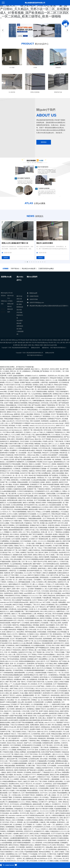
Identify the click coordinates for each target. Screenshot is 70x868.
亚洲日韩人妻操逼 (54, 525)
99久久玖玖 (18, 428)
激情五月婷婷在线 (20, 770)
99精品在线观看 (22, 482)
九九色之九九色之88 (24, 494)
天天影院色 (63, 475)
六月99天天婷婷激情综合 (25, 491)
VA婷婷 (13, 557)
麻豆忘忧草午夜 (12, 759)
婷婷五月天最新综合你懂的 (35, 498)
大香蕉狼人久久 (12, 582)
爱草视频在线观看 (24, 582)
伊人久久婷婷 (17, 648)
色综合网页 (20, 632)
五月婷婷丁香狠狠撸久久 (36, 589)
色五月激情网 (18, 466)
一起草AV (19, 859)
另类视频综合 (45, 741)
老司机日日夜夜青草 (12, 698)
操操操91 (16, 693)
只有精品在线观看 (57, 448)
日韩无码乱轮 (44, 530)
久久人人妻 (55, 416)
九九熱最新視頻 (34, 378)
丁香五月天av (32, 732)
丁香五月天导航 (41, 766)
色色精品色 (38, 620)
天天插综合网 (57, 679)
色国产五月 (28, 743)
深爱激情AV (59, 530)
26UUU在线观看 (58, 614)
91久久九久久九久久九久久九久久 (47, 688)
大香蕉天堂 (12, 571)
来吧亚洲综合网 (12, 500)
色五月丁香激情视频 (34, 453)
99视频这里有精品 (26, 625)
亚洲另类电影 (49, 806)
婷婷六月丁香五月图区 (11, 575)
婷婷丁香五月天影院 (26, 580)
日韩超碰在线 (18, 809)
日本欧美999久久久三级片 (60, 489)
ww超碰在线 (54, 421)
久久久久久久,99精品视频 (46, 541)
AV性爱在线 (12, 609)
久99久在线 (32, 630)
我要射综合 (22, 634)
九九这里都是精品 (16, 564)
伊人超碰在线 (40, 800)
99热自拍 (63, 627)
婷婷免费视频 (26, 840)
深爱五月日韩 (14, 686)
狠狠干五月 (43, 675)
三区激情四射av (53, 675)
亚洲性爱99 (30, 664)
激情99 (42, 625)
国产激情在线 (4, 534)
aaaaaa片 (3, 389)
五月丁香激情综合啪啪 (39, 392)
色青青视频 (61, 757)
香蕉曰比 (66, 802)
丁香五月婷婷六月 (29, 666)
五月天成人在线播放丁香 (44, 707)
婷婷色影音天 (44, 378)
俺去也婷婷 (51, 387)
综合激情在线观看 (55, 505)
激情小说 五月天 (42, 732)
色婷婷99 (55, 482)
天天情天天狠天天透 (24, 405)
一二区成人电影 (29, 543)
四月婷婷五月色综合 (51, 820)
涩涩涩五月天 (28, 831)
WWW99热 (19, 831)
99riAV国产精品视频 (27, 496)
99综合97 (45, 453)
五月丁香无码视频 (40, 500)
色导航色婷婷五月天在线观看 (32, 745)
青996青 (20, 822)
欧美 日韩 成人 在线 (24, 398)
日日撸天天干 (43, 802)
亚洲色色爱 (24, 657)
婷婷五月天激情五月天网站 (36, 575)
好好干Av (60, 636)
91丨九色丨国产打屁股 (52, 478)
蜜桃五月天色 (11, 412)
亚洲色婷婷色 (57, 634)
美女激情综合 (36, 532)
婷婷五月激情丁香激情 (48, 691)
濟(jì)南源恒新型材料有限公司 (35, 3)
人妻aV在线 (27, 457)
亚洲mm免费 (4, 686)
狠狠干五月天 (36, 398)
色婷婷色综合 (8, 593)
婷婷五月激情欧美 (44, 838)
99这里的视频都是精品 (49, 550)
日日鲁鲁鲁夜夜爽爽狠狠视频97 (34, 670)
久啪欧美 (42, 822)
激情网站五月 (62, 568)
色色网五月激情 (35, 729)
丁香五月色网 (47, 571)
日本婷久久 (44, 829)
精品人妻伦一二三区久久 (59, 741)
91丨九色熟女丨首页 (40, 825)
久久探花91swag (7, 414)
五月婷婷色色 (17, 797)
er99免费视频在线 (26, 804)
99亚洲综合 (19, 507)
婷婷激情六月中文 (58, 657)
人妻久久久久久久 (57, 754)
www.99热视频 (62, 632)
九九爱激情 (48, 702)
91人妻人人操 (20, 713)
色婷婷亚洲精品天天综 (31, 675)
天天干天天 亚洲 (32, 750)
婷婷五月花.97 (55, 457)
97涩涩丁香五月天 (7, 509)
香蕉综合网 (8, 691)
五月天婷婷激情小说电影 (37, 482)
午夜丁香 (36, 523)
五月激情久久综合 (33, 634)
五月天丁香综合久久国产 (40, 600)
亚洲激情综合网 (47, 743)
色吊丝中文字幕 (25, 473)
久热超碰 (27, 811)
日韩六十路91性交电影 (46, 566)
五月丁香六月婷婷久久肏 (30, 786)
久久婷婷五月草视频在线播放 (34, 820)
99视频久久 (8, 532)
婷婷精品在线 (22, 750)
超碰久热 (59, 541)
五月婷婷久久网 (41, 582)
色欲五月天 (8, 711)
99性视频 (36, 625)
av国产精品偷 (39, 723)
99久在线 (48, 614)
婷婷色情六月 (54, 818)
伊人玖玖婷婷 (7, 834)
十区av (40, 548)
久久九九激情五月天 (44, 514)
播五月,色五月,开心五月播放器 (42, 668)
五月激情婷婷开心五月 (42, 491)
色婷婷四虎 (21, 487)
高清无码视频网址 (60, 670)
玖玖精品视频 (14, 541)
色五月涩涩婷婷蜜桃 (24, 668)
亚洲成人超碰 (55, 648)
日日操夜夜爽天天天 (52, 786)
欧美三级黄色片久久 (9, 632)
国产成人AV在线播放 (28, 849)
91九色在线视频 (59, 543)
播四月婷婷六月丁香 (11, 550)
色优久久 (48, 380)
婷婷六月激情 (59, 852)
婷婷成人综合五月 (29, 428)
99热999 (20, 772)
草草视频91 (28, 605)
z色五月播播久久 (56, 491)
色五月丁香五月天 (26, 784)
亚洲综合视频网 (11, 702)
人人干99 (26, 806)
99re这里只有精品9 (41, 836)
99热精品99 (42, 738)
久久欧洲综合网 (55, 577)
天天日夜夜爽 (20, 847)
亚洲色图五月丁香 (36, 484)
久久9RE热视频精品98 (23, 448)
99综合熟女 (60, 845)
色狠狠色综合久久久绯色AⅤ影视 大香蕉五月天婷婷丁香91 (50, 507)
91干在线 (11, 437)
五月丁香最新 (27, 825)
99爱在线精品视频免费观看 (43, 396)
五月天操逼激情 (62, 691)
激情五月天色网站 (46, 546)
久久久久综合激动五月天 (59, 827)
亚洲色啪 (18, 827)
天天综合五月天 (61, 387)
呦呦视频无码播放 (23, 718)
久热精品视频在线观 (45, 521)
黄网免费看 (62, 602)
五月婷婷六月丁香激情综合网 (38, 539)
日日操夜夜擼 (48, 684)
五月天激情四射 (41, 419)
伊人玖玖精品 (16, 471)
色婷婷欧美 (24, 534)
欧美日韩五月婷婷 (8, 849)
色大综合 (44, 444)
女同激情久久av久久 (31, 376)
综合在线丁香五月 (17, 811)
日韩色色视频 (41, 632)
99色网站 (14, 652)
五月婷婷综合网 (33, 759)
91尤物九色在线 (42, 412)
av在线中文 (35, 811)
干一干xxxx (36, 829)
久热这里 (54, 602)
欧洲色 (55, 534)
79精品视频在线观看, (35, 518)
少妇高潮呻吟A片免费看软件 (15, 462)
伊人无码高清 (32, 684)
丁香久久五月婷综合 (27, 591)
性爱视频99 (11, 831)
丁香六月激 (59, 555)
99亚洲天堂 (63, 453)
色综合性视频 (62, 466)
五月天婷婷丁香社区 (28, 795)
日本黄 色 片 (33, 609)
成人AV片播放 (7, 484)
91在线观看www (8, 627)
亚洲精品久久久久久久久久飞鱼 (32, 596)
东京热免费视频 (24, 788)
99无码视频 (52, 759)
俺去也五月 (33, 788)
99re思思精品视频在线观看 (20, 528)
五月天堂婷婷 (16, 539)
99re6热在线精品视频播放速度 (13, 675)
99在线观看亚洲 (47, 643)
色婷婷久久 (6, 747)
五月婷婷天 (32, 761)
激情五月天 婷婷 (45, 725)
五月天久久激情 (12, 514)
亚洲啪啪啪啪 (10, 827)
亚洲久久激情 (54, 600)
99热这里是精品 (32, 410)
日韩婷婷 (42, 786)
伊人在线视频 (42, 609)
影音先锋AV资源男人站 (34, 571)
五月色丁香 (49, 652)
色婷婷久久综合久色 (14, 389)
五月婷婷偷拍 (8, 618)
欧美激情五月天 (39, 831)
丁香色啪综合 (21, 616)
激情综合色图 (33, 509)
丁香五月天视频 (59, 652)
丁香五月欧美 (59, 441)
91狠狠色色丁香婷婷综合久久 (56, 432)
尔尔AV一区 (49, 498)
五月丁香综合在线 (49, 518)
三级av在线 (9, 428)
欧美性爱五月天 (48, 693)
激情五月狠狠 (18, 593)
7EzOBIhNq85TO (10, 518)
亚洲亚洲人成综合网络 (33, 713)
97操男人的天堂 (48, 441)
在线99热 (57, 743)
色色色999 (61, 446)
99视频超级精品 (18, 757)
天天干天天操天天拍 (58, 834)
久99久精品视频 (21, 791)
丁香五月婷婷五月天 (24, 734)
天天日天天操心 (29, 688)
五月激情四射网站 (29, 648)
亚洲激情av (31, 709)
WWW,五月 (42, 509)
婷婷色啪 (23, 659)
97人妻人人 (34, 584)
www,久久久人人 (11, 668)
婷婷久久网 (61, 550)
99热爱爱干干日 (63, 659)
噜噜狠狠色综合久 (13, 566)
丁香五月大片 (46, 464)
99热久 (9, 648)
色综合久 (7, 557)
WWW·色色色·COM (30, 716)
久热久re (24, 589)
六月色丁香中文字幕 (45, 791)
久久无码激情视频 (37, 704)
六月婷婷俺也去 (22, 518)
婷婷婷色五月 (62, 829)
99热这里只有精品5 (56, 378)
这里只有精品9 (59, 566)
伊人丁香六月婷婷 (41, 781)
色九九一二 (47, 704)
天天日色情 (45, 591)
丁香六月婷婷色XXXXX (39, 840)
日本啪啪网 (65, 577)
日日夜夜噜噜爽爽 (53, 480)
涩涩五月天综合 (21, 654)
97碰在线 (3, 840)
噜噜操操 (37, 444)
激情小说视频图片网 (17, 611)
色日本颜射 (9, 775)
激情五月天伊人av (36, 602)
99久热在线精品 (57, 725)
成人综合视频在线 (60, 806)
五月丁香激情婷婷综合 (60, 684)
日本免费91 (38, 580)
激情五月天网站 (61, 620)
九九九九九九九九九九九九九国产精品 (32, 686)
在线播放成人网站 (20, 679)
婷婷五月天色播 (5, 394)
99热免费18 (20, 439)
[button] (33, 35)
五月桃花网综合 (8, 466)
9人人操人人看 (10, 654)
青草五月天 (51, 650)
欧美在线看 (60, 559)
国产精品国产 (29, 387)
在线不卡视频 (8, 403)
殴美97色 (16, 625)
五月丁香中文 (4, 398)
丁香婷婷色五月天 (48, 772)
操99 (36, 496)
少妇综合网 (63, 688)
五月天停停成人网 (44, 448)
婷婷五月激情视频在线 (23, 645)
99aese (8, 820)
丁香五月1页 (7, 600)
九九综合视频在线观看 (14, 503)
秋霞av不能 (18, 457)
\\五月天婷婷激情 (25, 541)
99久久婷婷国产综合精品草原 (22, 600)
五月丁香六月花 (59, 729)
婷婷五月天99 (59, 693)
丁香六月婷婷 (41, 437)
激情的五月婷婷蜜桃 (21, 403)
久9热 (33, 582)
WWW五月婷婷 (41, 471)
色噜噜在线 (15, 747)
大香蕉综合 (40, 478)
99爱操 (6, 450)
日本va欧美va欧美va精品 (27, 450)
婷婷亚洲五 (19, 432)
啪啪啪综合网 (47, 394)
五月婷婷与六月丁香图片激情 (12, 521)
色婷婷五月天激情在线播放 (59, 838)
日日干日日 (44, 793)
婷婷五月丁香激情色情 (56, 412)
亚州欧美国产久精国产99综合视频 (11, 716)
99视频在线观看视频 (58, 537)
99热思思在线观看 (13, 496)
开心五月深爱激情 (45, 754)
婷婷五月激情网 (44, 557)
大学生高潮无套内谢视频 (51, 843)
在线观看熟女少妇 (11, 854)
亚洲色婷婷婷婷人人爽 (29, 614)
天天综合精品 (4, 813)
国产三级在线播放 (17, 573)
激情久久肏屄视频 (29, 503)
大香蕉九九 (18, 627)
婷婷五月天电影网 (23, 727)
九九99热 (6, 559)
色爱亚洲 (51, 392)
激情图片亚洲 (64, 777)
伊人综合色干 (37, 784)
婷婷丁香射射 (57, 639)
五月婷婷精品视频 (56, 677)
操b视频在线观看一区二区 (31, 695)
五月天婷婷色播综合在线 (51, 564)
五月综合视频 (54, 453)
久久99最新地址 (40, 407)
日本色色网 (8, 605)
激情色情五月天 (21, 709)
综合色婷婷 (28, 702)
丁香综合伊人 (17, 636)
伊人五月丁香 (42, 630)
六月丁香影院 (64, 747)
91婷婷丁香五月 (55, 788)
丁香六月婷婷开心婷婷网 (58, 736)
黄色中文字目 (59, 516)
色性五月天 (31, 512)
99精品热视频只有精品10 (12, 419)
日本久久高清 (19, 852)
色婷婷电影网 (53, 382)
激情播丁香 (33, 718)
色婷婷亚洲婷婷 (15, 856)
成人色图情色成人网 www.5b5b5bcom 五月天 (38, 859)
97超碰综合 (28, 523)
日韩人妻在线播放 (49, 620)
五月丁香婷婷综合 (52, 661)
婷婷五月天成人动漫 (16, 829)
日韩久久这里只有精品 (37, 380)
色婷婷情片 (29, 847)
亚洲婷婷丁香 (32, 489)
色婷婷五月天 (62, 582)
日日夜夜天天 (56, 804)
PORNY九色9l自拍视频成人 (47, 654)
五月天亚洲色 (53, 552)
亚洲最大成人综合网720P (48, 523)
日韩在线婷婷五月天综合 (12, 596)
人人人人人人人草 (13, 729)
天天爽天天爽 (30, 766)
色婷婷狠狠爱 (47, 639)
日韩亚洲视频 (51, 632)
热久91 (48, 815)
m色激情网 (23, 741)
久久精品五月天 (12, 380)
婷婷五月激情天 (35, 727)
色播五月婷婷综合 (34, 550)
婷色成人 (41, 584)
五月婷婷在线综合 (42, 627)
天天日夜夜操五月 (6, 555)
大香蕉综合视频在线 (58, 815)
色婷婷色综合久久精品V (31, 797)
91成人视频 (24, 693)
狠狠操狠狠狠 (25, 484)
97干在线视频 (33, 566)
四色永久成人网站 (33, 455)
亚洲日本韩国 (29, 444)
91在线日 (16, 484)
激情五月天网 (11, 772)
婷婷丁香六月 (4, 804)
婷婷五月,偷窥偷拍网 (49, 573)
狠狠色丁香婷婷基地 (48, 405)
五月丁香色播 (46, 439)
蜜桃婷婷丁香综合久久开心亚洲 (45, 845)
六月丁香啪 (6, 480)
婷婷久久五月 (47, 657)
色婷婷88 (6, 745)
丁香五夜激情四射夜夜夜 (41, 736)
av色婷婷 (45, 713)
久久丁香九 (26, 532)
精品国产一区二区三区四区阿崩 (46, 849)
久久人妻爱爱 (14, 779)
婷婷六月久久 (60, 426)
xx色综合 (19, 695)
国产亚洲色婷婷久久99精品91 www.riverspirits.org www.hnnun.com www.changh (38, 423)
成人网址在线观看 (45, 537)
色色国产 (17, 677)
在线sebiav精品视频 (32, 577)
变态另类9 (61, 407)
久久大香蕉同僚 (26, 385)
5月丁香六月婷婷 (47, 729)
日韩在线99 (48, 534)
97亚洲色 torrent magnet (45, 462)
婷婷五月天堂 (30, 707)
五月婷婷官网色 (18, 670)
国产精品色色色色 (13, 591)
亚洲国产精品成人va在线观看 (30, 382)
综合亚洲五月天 (39, 847)
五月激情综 (35, 677)
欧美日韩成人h (45, 677)
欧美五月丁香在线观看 (54, 630)
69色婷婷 (13, 398)
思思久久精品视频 (27, 414)
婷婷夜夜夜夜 (20, 766)
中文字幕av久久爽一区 (29, 389)
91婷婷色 (25, 471)
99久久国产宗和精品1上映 (26, 607)
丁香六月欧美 (44, 747)
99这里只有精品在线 (55, 836)
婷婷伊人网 (62, 800)
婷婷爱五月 (52, 757)
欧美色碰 (12, 426)
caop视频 (33, 856)
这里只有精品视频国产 (60, 784)
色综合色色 (39, 460)
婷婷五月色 (22, 500)
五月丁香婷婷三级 (38, 652)
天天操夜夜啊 (27, 827)
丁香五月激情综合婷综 (32, 611)
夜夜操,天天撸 (50, 616)
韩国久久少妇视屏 (35, 464)
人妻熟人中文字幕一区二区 (9, 580)
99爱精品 (35, 802)
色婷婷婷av (43, 376)
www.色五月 (10, 421)
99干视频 (27, 507)
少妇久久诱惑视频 (17, 820)
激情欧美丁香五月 (10, 734)
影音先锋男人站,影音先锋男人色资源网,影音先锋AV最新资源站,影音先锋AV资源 (26, 720)
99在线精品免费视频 (21, 509)
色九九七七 (55, 439)
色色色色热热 (55, 695)
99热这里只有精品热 (14, 548)
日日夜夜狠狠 (64, 861)
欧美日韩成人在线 (56, 591)
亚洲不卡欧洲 (43, 711)
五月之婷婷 (52, 793)
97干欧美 (59, 616)
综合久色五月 (41, 661)
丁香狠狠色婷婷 (25, 747)
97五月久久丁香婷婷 (12, 382)
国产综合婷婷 (36, 405)
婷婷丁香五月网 (11, 682)
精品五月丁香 (27, 636)
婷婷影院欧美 (14, 441)
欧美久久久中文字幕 (37, 806)
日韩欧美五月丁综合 (43, 777)
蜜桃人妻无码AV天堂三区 (55, 500)
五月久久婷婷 (9, 457)
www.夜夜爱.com (29, 593)
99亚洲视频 (58, 700)
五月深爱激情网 (30, 462)
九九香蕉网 (9, 707)
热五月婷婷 (6, 505)
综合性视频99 (50, 625)
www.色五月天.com (50, 466)
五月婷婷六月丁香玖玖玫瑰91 (20, 704)
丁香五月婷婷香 (44, 779)
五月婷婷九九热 (44, 750)
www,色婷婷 (42, 496)
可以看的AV (55, 777)
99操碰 (5, 777)
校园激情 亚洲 (17, 555)
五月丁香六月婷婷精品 (16, 641)
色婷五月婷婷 (28, 555)
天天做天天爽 (57, 546)
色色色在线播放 (22, 609)
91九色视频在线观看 (38, 645)
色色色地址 (4, 437)
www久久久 (19, 437)
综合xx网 (21, 702)
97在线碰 (27, 598)
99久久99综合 (14, 534)
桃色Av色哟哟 (42, 856)
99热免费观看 (63, 380)
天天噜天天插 (64, 562)
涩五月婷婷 (61, 548)
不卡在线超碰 (33, 854)
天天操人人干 (50, 584)
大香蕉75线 (44, 382)
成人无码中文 (53, 539)
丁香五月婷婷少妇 (53, 496)
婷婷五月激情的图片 (35, 693)
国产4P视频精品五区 (42, 648)
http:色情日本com (10, 861)
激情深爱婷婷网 (19, 673)
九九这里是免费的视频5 (19, 568)
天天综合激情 (7, 636)
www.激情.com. (50, 770)
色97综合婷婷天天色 (31, 505)
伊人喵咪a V (47, 804)
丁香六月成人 (4, 688)
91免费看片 (14, 450)
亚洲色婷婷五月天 (17, 416)
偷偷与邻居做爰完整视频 (51, 484)
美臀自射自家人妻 (61, 763)
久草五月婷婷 (7, 625)
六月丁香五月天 (5, 763)
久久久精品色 (56, 435)
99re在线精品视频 (12, 378)
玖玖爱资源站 (60, 770)
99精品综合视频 (56, 734)
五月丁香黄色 (32, 654)
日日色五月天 (10, 859)
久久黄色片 (11, 448)
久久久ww (23, 575)
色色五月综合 (11, 743)
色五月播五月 (49, 385)
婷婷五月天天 (24, 834)
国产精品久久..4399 (55, 802)
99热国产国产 (16, 623)
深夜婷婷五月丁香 (46, 634)
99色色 (28, 802)
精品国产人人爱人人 (39, 636)
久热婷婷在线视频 (40, 673)
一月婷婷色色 (30, 818)
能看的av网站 (36, 516)
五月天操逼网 (51, 766)
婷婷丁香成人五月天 (16, 688)
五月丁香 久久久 (27, 562)
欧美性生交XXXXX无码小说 (10, 396)
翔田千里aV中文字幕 (40, 562)
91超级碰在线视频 (60, 809)
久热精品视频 (62, 580)
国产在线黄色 (54, 475)
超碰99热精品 (62, 849)
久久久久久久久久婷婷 (47, 811)
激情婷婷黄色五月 (60, 462)
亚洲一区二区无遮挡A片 (18, 664)
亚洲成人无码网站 (29, 627)
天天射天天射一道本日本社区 (12, 806)
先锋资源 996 (25, 700)
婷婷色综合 (63, 528)
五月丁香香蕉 (51, 636)
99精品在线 (56, 598)
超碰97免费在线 (15, 407)
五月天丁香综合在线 (30, 738)
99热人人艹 (8, 684)
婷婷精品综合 (46, 727)
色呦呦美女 (40, 795)
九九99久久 (4, 750)
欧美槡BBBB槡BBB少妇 (31, 618)
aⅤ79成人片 (41, 432)
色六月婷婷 (11, 709)
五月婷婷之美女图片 (56, 732)
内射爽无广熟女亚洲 (27, 552)
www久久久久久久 (30, 412)
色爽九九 (7, 435)
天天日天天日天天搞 (22, 421)
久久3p (63, 496)
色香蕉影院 (45, 421)
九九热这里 (25, 856)
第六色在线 (18, 775)
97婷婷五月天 (52, 673)
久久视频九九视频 (52, 861)
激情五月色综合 (14, 845)
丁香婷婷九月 (45, 695)
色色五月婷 (60, 654)
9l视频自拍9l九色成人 (27, 845)
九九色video (49, 682)
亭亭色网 (7, 528)
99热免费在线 (10, 818)
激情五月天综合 (62, 607)
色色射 (62, 444)
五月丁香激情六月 (14, 793)
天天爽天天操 (51, 854)
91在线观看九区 (11, 487)
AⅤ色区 (19, 426)
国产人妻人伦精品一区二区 (53, 795)
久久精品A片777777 (29, 775)
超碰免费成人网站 (6, 786)
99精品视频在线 (11, 405)
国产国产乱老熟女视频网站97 (25, 460)
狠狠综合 (62, 469)
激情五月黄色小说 (39, 555)
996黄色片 (41, 614)
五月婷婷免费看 (43, 788)
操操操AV (24, 539)
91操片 (20, 781)
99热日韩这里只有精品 (59, 514)
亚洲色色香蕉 (56, 727)
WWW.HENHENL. (20, 455)
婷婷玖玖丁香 (28, 430)
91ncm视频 (4, 630)
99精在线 (25, 464)
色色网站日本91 (14, 784)
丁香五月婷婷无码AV (49, 580)
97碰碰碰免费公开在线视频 (46, 761)
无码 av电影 (44, 759)
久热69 (10, 376)
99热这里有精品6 (34, 403)
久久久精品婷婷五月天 (46, 410)
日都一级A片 (21, 682)
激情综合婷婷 (20, 577)
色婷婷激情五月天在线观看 (27, 514)
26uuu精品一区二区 (13, 700)
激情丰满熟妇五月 (14, 584)
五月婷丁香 (34, 711)
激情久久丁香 (16, 614)
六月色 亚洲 (25, 711)
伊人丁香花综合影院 (28, 419)
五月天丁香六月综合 (31, 754)
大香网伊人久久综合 (9, 616)
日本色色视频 (37, 743)
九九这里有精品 (36, 394)
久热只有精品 (42, 650)
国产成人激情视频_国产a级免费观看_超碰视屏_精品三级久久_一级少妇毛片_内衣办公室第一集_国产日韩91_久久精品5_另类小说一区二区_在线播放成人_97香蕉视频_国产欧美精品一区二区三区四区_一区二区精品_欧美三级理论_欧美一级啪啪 (35, 9)
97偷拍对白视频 (8, 752)
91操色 (18, 849)
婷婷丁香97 (16, 589)
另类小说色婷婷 (35, 421)
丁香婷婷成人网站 (34, 741)
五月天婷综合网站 (36, 441)
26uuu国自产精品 (30, 437)
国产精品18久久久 (25, 401)
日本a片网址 (53, 403)
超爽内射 (17, 414)
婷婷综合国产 (36, 772)
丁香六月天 (36, 605)
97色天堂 (21, 620)
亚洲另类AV (61, 822)
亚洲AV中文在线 (58, 707)
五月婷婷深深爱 (38, 702)
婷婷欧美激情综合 (60, 410)
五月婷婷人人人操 (30, 432)
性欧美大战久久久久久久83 (9, 661)
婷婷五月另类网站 (8, 525)
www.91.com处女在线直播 (14, 598)
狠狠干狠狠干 (37, 564)
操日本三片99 (29, 836)
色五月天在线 (18, 618)
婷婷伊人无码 (17, 532)
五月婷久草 (42, 861)
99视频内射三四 (22, 630)
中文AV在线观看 (14, 657)
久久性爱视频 (40, 616)
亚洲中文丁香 (29, 641)
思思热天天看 (16, 562)
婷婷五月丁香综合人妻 (29, 650)
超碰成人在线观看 (53, 471)
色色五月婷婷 (7, 800)
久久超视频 (31, 616)
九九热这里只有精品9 (20, 684)
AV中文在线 (42, 854)
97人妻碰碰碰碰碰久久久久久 (15, 802)
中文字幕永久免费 (8, 432)
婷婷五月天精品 (18, 605)
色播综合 (32, 471)
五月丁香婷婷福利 (60, 641)
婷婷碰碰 (58, 460)
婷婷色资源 (12, 630)
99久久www (58, 859)
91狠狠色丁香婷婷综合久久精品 (27, 557)
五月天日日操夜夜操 (38, 494)
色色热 (52, 530)
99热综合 (37, 414)
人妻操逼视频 (55, 779)
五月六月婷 (16, 800)
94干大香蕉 (46, 602)
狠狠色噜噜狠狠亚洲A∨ (16, 530)
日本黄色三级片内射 (32, 546)
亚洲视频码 (64, 843)
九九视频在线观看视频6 (19, 763)
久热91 (34, 541)
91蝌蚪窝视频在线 (38, 401)
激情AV (48, 482)
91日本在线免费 (29, 809)
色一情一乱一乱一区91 (20, 475)
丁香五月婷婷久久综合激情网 (18, 761)
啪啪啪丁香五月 (41, 709)
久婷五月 (56, 720)
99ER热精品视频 (30, 632)
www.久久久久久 (50, 723)
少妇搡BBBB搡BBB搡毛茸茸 (19, 838)
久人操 (55, 380)
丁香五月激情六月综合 (19, 732)
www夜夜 (12, 847)
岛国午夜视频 (40, 666)
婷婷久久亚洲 (46, 734)
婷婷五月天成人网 (10, 727)
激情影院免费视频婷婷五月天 (14, 543)
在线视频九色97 (32, 659)
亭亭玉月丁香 (4, 473)
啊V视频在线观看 (40, 387)
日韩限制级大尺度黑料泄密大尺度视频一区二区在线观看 (40, 469)
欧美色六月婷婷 (34, 446)
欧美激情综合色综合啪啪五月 (33, 466)
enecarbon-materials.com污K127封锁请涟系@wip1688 (26, 815)
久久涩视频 (12, 750)
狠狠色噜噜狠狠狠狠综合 (55, 437)
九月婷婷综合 (47, 784)
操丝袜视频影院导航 (34, 752)
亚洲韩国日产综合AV (54, 419)
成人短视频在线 (32, 679)
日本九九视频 (4, 523)
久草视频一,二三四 (9, 713)
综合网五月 (25, 584)
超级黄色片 (60, 825)
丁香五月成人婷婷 (55, 623)
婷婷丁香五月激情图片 (36, 534)
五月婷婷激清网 (33, 779)
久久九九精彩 (16, 435)
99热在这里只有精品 (61, 385)
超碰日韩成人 (42, 568)
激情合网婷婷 (4, 564)
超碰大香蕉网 (64, 471)
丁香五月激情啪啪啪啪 (19, 512)
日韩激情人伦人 (54, 627)
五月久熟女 (65, 435)
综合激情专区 (62, 840)
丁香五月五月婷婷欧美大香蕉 (19, 725)
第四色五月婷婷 (41, 503)
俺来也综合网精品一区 (46, 852)
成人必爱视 (62, 421)
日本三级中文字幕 (52, 575)
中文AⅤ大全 (20, 586)
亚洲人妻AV (11, 439)
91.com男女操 (19, 387)
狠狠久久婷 (27, 829)
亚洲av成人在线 (51, 401)
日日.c (29, 392)
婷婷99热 (9, 670)
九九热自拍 (65, 521)
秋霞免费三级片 (53, 528)
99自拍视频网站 (62, 793)
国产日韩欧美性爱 (51, 800)
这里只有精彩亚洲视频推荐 (22, 843)
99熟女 (65, 491)
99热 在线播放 (51, 822)
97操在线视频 (48, 450)
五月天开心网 (58, 745)
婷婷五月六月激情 (8, 791)
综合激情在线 (61, 398)
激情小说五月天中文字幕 (18, 478)
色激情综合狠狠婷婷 (28, 800)
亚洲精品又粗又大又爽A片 (61, 394)
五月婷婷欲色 (10, 645)
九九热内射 (33, 838)
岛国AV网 (3, 376)
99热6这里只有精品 (35, 657)
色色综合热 (9, 770)
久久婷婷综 (50, 670)
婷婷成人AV (57, 791)
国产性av (62, 575)
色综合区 (20, 743)
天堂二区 (7, 652)
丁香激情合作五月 (55, 797)
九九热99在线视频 (14, 446)
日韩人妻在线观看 (16, 559)
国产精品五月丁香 (47, 516)
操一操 (53, 698)
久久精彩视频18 (18, 836)
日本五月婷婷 (57, 430)
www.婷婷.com (43, 505)
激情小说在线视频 (58, 473)
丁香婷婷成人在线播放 (62, 532)
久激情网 (15, 834)
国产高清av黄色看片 (62, 811)
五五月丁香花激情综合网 (59, 414)
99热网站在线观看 (43, 775)
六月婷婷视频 (26, 677)
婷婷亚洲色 (62, 509)
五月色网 (24, 446)
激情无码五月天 (59, 643)
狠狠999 (56, 450)
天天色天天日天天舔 (42, 818)
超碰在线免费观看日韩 (43, 435)
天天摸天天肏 (58, 768)
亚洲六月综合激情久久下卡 (57, 586)
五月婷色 (56, 618)
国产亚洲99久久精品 (12, 537)
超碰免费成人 (56, 512)
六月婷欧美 (16, 469)
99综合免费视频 (32, 791)
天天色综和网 (23, 759)
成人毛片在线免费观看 (31, 822)
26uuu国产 (32, 777)
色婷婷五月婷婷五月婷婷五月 (21, 516)
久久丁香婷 (15, 552)
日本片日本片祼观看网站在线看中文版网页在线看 (39, 559)
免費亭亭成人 (61, 611)
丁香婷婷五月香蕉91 (44, 489)
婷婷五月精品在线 (49, 596)
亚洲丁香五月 (24, 729)
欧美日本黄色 (60, 584)
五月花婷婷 (35, 747)
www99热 (26, 426)
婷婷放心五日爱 (9, 460)
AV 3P (40, 684)
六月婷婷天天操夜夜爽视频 (57, 609)
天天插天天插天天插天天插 (35, 682)
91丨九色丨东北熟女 (7, 387)
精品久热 (38, 439)
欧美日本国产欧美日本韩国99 (51, 752)
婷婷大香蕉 (53, 829)
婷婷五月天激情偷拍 (48, 605)
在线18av (23, 779)
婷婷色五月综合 (54, 711)
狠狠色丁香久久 (19, 546)
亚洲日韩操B (52, 840)
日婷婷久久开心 (51, 686)
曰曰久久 (20, 412)
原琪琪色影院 (44, 577)
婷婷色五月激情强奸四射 (57, 389)
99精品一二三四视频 (54, 856)
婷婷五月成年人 (53, 562)
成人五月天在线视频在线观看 (44, 641)
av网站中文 (41, 813)
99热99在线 (57, 521)
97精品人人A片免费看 (43, 512)
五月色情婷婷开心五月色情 (41, 827)
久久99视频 (12, 482)
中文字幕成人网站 (51, 664)
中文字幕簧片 (37, 573)
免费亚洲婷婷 (34, 725)
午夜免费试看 (47, 598)
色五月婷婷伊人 (51, 407)
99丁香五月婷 (60, 405)
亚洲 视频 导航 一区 (45, 679)
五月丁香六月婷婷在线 (61, 396)
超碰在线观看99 (18, 376)
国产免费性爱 (51, 607)
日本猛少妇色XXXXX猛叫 (41, 698)
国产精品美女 (40, 664)
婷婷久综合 (28, 736)
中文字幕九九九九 (26, 698)
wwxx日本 (35, 457)
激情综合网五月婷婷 (59, 704)
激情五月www (29, 439)
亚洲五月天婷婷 (24, 380)
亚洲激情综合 (54, 747)
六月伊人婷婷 (57, 571)
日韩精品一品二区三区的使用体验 (42, 700)
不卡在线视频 (45, 414)
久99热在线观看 (45, 834)
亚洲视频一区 (40, 543)
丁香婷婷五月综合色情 (30, 521)
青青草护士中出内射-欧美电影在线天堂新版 (20, 768)
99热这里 (39, 450)
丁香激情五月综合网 (32, 586)
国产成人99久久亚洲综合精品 (12, 666)
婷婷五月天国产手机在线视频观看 (22, 723)
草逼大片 (33, 813)
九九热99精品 (17, 825)
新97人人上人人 (54, 444)
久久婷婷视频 (21, 571)
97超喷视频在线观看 (31, 852)
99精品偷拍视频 (9, 766)
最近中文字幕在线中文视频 (44, 809)
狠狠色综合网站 (5, 723)
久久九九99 (28, 573)
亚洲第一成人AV (19, 707)
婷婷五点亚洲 (34, 834)
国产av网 (51, 763)
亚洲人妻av (42, 718)
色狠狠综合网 (27, 564)
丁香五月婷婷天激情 (50, 548)
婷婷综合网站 (52, 582)
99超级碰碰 (54, 557)
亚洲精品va (37, 643)
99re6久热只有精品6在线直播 (38, 475)
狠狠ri (47, 831)
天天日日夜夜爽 (36, 598)
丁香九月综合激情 (31, 861)
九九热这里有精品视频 (38, 480)
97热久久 (13, 822)
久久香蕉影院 (32, 568)
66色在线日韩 (38, 430)
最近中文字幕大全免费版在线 (41, 473)
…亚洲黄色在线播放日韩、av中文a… (38, 487)
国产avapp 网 (16, 394)
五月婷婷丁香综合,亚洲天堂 (17, 392)
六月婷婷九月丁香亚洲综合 (41, 416)
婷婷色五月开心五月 (27, 396)
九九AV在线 (30, 673)
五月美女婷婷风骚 (17, 505)
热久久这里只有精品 (51, 589)
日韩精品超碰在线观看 (54, 503)
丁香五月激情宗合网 (16, 523)
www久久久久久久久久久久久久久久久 (42, 426)
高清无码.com (53, 376)
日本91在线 (44, 403)
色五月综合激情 (43, 389)
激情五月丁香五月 (9, 695)
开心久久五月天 (18, 691)
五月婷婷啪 (27, 772)
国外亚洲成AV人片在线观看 (39, 623)
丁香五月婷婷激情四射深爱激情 (13, 736)
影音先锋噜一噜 (49, 460)
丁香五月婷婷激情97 (62, 392)
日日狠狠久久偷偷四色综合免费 (16, 489)
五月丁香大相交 (47, 745)
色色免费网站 (43, 659)
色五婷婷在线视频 (41, 763)
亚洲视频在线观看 (8, 507)
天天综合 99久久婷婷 (53, 645)
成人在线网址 (14, 813)
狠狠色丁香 (28, 416)
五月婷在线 (43, 586)
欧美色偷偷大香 (62, 686)
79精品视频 (17, 786)
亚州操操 (34, 448)
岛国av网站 (49, 847)
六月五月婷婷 (29, 620)
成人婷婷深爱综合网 (12, 741)
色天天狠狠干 (23, 550)
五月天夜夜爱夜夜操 (22, 525)
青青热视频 (50, 738)
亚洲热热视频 (43, 528)
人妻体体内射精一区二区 (40, 757)
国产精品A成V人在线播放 (35, 770)
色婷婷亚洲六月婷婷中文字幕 (58, 713)
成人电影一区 (26, 394)
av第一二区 (51, 825)
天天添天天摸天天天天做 (12, 385)
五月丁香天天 (50, 813)
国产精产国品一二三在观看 (29, 537)
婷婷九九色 (33, 528)
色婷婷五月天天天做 (25, 652)
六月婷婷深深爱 (25, 480)
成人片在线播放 (56, 593)
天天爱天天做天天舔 (43, 593)
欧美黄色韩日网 (11, 718)
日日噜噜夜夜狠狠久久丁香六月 (16, 410)
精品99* (3, 702)
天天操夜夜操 (58, 498)
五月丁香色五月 (40, 607)
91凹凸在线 (47, 430)
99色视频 (62, 675)
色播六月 (31, 763)
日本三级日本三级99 (41, 552)
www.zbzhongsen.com (48, 398)
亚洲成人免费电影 (20, 752)
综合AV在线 (16, 711)
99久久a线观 (50, 555)
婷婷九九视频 (52, 568)
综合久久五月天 (52, 509)
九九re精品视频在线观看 (8, 491)
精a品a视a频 (31, 478)
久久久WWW (20, 818)
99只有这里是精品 (13, 659)
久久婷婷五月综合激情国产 (49, 455)
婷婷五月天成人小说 (28, 435)
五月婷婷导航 (36, 734)
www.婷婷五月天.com (54, 709)
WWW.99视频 (14, 473)
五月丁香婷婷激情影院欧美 (30, 793)
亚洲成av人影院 (38, 385)
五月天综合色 (14, 804)
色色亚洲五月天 (64, 552)
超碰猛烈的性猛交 (8, 586)
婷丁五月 (37, 591)
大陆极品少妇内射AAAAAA (44, 768)
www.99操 (3, 392)
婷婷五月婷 (64, 720)
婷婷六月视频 (23, 378)
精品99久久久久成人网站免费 (23, 643)
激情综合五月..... (10, 607)
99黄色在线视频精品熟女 (27, 661)
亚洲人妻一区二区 (47, 532)
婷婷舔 (54, 464)
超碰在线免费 (37, 804)
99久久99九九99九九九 (48, 611)
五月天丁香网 (57, 716)
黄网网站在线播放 (62, 761)
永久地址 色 (52, 659)
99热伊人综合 (19, 754)
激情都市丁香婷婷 (11, 788)
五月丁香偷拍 (23, 854)
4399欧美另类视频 (63, 718)
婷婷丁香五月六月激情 (53, 666)
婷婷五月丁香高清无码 (13, 650)
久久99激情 (25, 623)
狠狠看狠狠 (9, 809)
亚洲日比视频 (51, 494)
